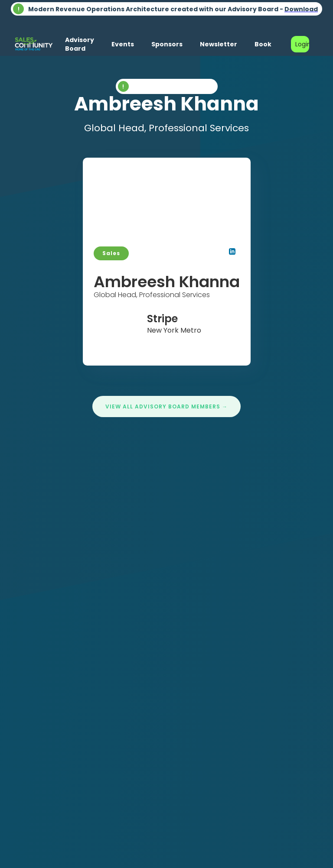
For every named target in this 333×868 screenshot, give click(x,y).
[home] (34, 44)
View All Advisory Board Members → (166, 406)
